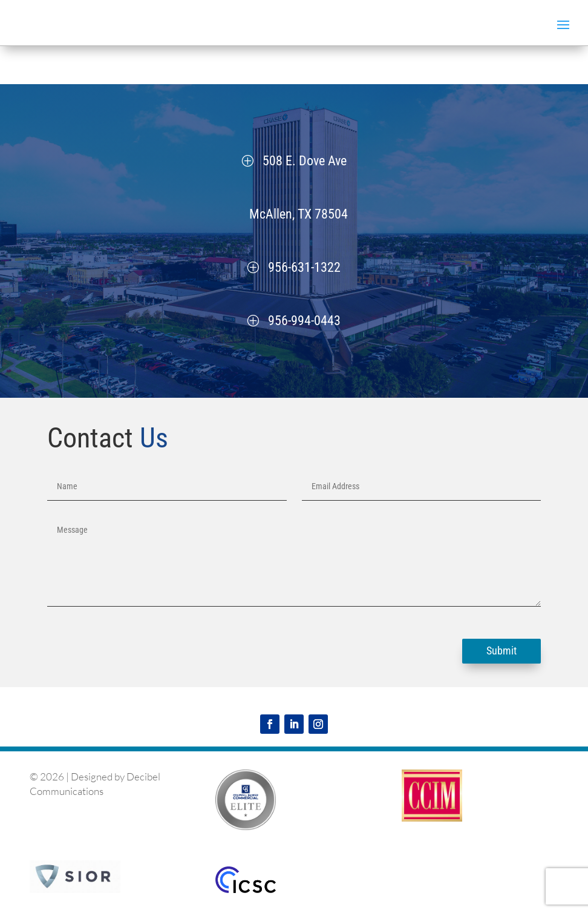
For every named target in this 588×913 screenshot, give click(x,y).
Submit (501, 651)
